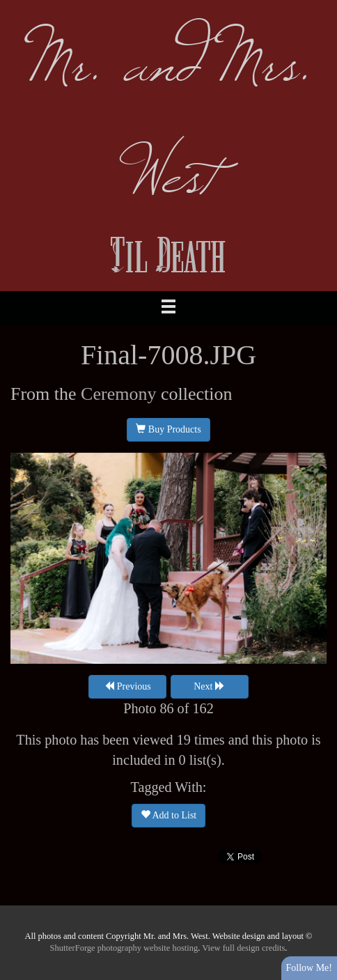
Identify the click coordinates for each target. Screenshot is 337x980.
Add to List (169, 815)
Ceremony (118, 394)
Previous (128, 686)
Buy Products (168, 429)
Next (209, 686)
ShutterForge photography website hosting (124, 948)
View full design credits (243, 948)
